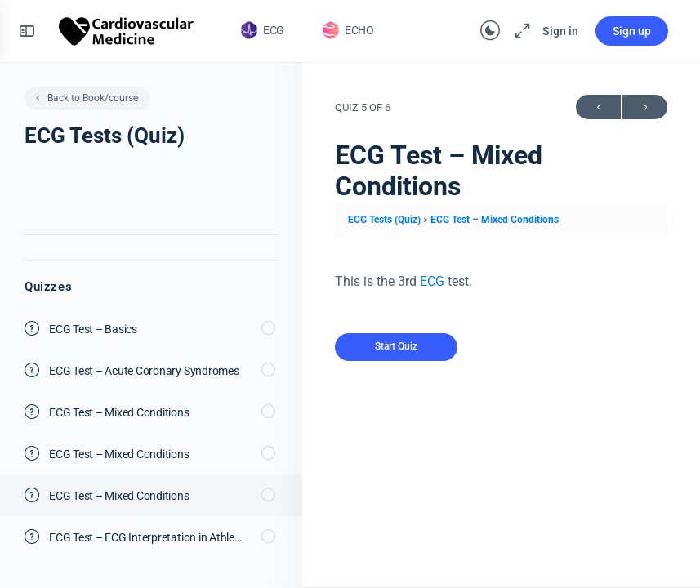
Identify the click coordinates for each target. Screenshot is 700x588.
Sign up (631, 31)
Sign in (560, 31)
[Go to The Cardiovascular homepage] (127, 29)
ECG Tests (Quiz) (386, 220)
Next (645, 107)
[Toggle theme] (489, 31)
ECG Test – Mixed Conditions (495, 220)
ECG (432, 281)
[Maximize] (519, 31)
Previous (598, 107)
